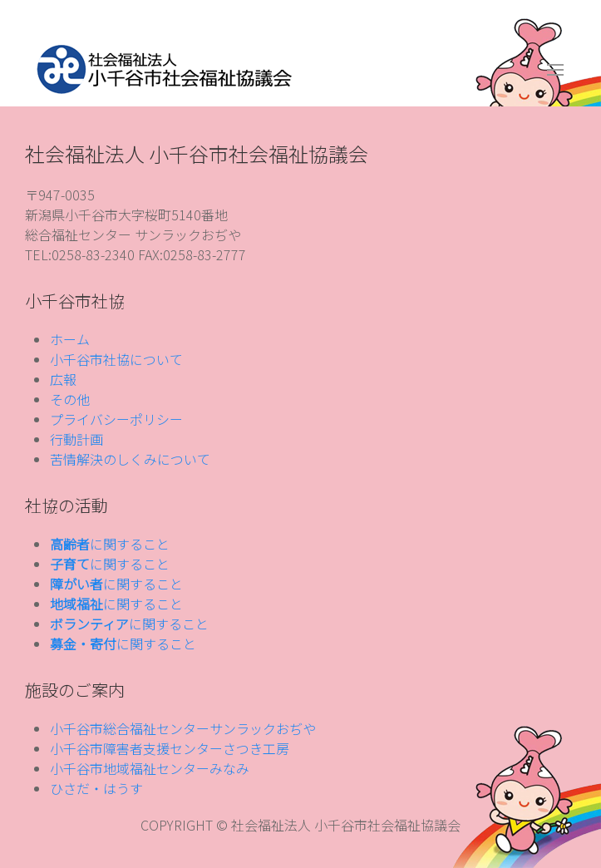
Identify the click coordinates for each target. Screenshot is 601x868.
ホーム (70, 339)
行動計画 (76, 439)
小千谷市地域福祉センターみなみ (150, 768)
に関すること (110, 544)
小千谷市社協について (116, 359)
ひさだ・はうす (96, 788)
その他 (70, 399)
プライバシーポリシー (116, 419)
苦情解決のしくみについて (130, 459)
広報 (63, 379)
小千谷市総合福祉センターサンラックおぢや (183, 728)
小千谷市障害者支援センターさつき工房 (170, 748)
